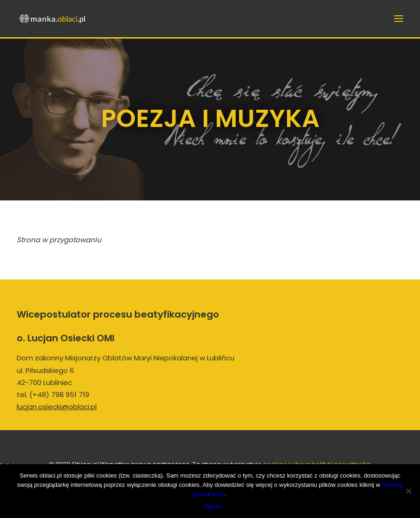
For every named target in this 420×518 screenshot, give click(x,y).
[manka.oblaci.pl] (52, 19)
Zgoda (212, 506)
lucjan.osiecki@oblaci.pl (57, 407)
